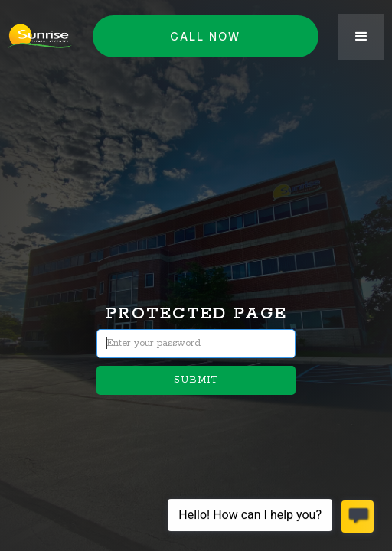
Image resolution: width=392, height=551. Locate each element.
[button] (361, 37)
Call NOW (205, 36)
